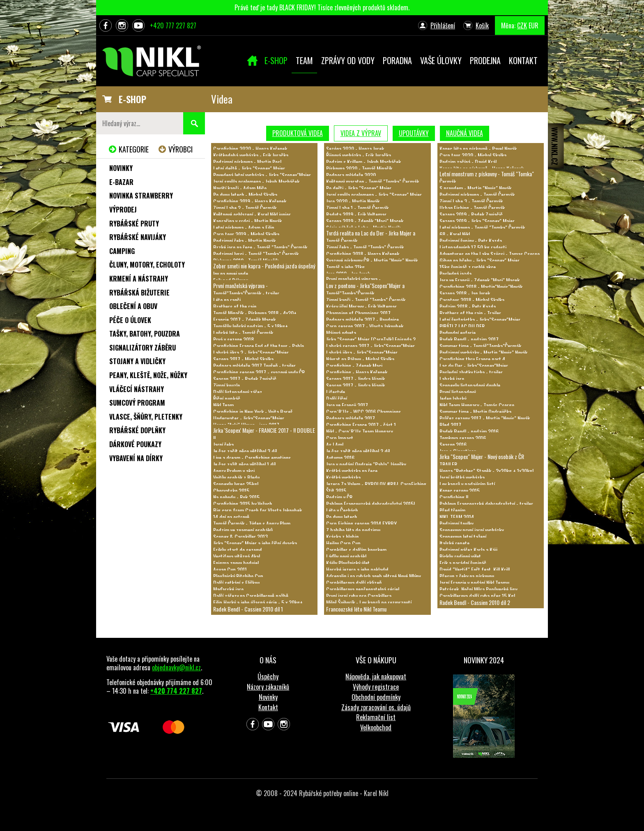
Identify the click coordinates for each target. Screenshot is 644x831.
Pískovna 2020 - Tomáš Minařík (359, 168)
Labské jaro (452, 379)
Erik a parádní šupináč (463, 563)
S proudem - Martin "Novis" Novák (475, 188)
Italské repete (454, 543)
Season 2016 (453, 444)
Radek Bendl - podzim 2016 (469, 431)
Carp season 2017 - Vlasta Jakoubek (365, 326)
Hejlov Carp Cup (343, 543)
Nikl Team (223, 405)
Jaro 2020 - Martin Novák (353, 201)
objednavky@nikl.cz (176, 667)
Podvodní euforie (458, 333)
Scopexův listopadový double (470, 385)
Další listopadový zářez (238, 392)
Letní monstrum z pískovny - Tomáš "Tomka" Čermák (487, 177)
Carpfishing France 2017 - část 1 (361, 425)
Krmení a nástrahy (139, 279)
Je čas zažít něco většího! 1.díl (244, 464)
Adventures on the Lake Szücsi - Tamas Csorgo (490, 254)
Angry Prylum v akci (234, 471)
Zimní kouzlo (227, 385)
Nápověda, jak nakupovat (376, 676)
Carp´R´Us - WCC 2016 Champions (363, 412)
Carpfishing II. (454, 497)
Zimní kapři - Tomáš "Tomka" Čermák (366, 300)
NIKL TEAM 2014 (457, 517)
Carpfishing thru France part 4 (472, 359)
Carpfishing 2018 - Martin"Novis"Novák (481, 287)
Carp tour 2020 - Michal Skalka (473, 155)
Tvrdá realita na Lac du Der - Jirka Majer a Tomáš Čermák (371, 237)
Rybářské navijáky (138, 237)
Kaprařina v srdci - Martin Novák (247, 221)
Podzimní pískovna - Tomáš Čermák (477, 195)
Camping (122, 251)
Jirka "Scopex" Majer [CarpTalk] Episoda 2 (371, 339)
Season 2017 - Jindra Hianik (355, 385)
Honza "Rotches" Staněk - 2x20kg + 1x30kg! (486, 471)
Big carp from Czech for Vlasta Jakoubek (258, 510)
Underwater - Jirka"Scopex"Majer (249, 418)
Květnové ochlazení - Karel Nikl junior (252, 214)
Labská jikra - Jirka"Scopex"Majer (362, 352)
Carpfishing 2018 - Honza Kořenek (363, 254)
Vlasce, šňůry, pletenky (146, 417)
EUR (534, 25)
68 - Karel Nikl (455, 234)
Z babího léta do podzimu (353, 530)
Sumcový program (137, 403)
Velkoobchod (376, 727)
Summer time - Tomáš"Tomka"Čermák (480, 346)
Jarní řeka (223, 444)
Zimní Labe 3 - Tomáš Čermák (471, 201)
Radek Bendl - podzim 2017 (469, 339)
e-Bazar (121, 182)
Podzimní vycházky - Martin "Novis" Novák (483, 352)
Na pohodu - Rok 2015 (236, 497)
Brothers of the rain (235, 306)
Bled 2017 (450, 425)
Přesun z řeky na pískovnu (467, 576)
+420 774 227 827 (176, 691)
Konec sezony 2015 (460, 491)
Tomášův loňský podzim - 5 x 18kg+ (251, 326)
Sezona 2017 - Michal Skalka (243, 359)
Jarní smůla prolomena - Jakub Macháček (256, 181)
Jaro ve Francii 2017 (347, 405)
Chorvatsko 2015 (231, 491)
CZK (522, 25)
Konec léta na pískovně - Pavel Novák (478, 149)
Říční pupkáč (227, 398)
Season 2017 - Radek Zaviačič (245, 379)
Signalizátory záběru (143, 348)
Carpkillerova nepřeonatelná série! (363, 589)
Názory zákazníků (268, 687)
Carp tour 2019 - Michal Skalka (246, 234)
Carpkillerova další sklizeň (354, 583)
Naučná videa (465, 133)
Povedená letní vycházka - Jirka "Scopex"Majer (262, 175)
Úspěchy (268, 676)
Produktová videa (298, 133)
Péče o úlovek (130, 320)
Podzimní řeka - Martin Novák (244, 241)
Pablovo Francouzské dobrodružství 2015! (370, 504)
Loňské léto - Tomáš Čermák (243, 333)
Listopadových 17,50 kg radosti (473, 247)
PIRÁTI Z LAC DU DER (462, 326)
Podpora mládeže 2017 (351, 418)
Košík (482, 25)
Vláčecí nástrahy (137, 389)
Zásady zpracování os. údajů (376, 707)
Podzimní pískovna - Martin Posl (247, 162)
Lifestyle (336, 392)
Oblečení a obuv (133, 306)
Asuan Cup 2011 (230, 569)
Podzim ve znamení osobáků (243, 530)
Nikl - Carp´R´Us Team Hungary (359, 431)
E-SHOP (132, 99)
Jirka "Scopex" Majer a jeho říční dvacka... (257, 543)
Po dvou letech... (343, 517)
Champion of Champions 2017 (358, 313)
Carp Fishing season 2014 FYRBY (361, 523)
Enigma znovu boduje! (236, 563)
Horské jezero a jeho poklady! (357, 569)
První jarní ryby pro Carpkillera (359, 596)
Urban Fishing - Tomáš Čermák (472, 208)
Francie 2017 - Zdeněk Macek (244, 320)
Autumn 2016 (340, 458)
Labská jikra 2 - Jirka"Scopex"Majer (251, 352)
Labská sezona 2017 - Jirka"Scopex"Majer (370, 346)
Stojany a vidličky (137, 361)
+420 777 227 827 (173, 25)
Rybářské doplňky (137, 430)
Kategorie (134, 149)
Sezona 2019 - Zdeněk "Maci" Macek (365, 221)
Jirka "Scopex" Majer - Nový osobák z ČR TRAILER (482, 460)
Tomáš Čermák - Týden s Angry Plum (252, 523)
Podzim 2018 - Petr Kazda (468, 306)
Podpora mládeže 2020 (351, 175)
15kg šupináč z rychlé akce (468, 267)
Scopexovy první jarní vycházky (471, 530)
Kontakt (268, 707)
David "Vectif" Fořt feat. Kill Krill (475, 569)
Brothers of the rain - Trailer (470, 313)
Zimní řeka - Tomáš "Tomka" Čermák (365, 247)
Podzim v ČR (339, 497)
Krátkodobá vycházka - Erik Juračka (251, 155)
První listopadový (458, 392)
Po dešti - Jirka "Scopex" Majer (359, 188)
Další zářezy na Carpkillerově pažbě (251, 596)
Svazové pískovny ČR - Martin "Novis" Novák (372, 260)
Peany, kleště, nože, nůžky (148, 375)
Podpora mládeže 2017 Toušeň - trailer (254, 366)
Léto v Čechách (342, 510)
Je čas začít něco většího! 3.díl (245, 451)
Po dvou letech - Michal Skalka (245, 195)
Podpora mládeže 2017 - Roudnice (362, 320)
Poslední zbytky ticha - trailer (471, 372)
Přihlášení (443, 25)
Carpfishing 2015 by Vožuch (243, 504)
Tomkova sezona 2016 (463, 438)
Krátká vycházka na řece (352, 471)
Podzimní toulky (456, 523)
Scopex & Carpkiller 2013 (240, 537)
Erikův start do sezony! (237, 550)
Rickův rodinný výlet (460, 556)
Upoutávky (414, 133)
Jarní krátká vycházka (462, 477)
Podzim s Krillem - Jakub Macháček (363, 162)
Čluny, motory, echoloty (147, 265)
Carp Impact (340, 438)
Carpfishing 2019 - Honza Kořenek (250, 201)
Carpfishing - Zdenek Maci (354, 366)
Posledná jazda (455, 274)
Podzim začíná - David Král (468, 162)
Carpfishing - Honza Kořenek (357, 372)
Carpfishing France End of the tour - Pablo (259, 346)
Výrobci (181, 149)
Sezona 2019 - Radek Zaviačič (471, 214)
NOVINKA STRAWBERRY (141, 196)
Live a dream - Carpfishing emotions (252, 458)
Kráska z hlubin (342, 537)
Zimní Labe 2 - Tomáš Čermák (245, 208)
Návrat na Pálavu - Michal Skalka (360, 359)
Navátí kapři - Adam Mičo (240, 188)
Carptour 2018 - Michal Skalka (472, 300)
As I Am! (335, 444)
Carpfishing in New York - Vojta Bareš (253, 412)
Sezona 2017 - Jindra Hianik (355, 379)
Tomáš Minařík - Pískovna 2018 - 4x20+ (255, 313)
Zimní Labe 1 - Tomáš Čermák (357, 208)
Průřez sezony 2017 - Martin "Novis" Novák (485, 418)
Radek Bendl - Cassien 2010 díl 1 (248, 609)
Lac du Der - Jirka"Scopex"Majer (474, 366)
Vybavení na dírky (136, 458)
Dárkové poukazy (135, 444)
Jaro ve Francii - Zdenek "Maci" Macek (480, 280)
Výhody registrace (376, 687)
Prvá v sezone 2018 (233, 339)
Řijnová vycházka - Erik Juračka (359, 155)
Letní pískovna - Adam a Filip (244, 227)
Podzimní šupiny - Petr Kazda (471, 241)
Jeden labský (453, 398)
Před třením (452, 510)
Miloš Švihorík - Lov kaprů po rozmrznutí (369, 602)
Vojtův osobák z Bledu (236, 477)
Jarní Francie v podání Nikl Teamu (474, 583)
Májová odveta (341, 333)
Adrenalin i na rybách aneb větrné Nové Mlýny (373, 576)
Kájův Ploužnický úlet (348, 563)
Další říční (337, 398)
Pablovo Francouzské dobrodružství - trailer (486, 504)
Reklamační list (376, 717)
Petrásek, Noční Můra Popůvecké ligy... (480, 589)
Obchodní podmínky (376, 697)
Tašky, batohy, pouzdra (145, 334)
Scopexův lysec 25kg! (236, 484)
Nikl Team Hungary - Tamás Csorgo (477, 405)
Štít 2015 (336, 491)
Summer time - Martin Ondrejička (475, 412)
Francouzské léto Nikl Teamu (356, 609)
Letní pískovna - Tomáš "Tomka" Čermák (482, 227)
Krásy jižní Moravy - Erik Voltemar (361, 306)
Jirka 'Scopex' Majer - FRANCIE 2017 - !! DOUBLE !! (264, 434)
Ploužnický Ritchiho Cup (238, 576)
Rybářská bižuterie (139, 293)
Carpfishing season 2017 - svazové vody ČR (259, 372)
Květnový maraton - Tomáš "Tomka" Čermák (373, 181)
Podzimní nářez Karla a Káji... (470, 550)
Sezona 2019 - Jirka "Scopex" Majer (477, 221)
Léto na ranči (227, 300)
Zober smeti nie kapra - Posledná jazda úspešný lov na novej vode (264, 269)
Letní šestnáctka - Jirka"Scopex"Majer (480, 320)
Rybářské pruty (134, 224)
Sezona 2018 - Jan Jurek (465, 293)
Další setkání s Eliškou (236, 583)
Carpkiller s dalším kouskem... (358, 550)
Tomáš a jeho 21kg (345, 267)
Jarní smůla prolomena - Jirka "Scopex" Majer (374, 195)
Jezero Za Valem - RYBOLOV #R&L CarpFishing (376, 484)
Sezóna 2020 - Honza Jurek (355, 149)
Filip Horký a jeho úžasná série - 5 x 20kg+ (258, 602)
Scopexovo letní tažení (463, 537)
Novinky (121, 168)
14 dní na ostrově (231, 517)
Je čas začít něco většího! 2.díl (358, 451)
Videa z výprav (361, 133)
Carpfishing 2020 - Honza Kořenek (250, 149)
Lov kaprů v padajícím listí (467, 484)
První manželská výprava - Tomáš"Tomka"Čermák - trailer (246, 289)
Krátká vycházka (343, 477)
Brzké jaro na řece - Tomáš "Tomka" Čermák (260, 247)
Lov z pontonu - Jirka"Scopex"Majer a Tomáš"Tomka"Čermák (365, 289)
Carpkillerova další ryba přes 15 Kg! (477, 596)
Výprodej (123, 210)
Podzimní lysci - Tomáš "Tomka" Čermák (256, 254)
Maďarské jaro (228, 589)
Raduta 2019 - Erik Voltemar (356, 214)
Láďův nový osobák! (346, 556)
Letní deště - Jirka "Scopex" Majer (249, 168)
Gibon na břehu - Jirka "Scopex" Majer (480, 260)
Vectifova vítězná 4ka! (237, 556)
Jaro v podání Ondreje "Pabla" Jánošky (366, 464)
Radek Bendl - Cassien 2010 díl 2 (475, 602)
